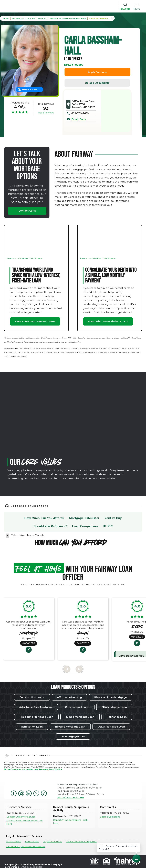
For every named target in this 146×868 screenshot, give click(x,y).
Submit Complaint (110, 817)
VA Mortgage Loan (73, 736)
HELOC (108, 526)
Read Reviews (46, 113)
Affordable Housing (69, 697)
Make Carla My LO (31, 89)
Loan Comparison (85, 526)
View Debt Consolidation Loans (108, 321)
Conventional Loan (77, 707)
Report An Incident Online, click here (70, 822)
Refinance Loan (117, 717)
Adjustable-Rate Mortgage (36, 707)
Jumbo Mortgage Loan (80, 717)
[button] (137, 6)
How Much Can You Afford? (44, 518)
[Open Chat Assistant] (137, 859)
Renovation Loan (32, 727)
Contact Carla (27, 211)
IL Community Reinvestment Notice (25, 846)
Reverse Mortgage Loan (70, 727)
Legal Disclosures (52, 842)
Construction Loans (32, 697)
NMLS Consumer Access (71, 797)
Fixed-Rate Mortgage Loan (36, 717)
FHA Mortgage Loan (114, 707)
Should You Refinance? (50, 526)
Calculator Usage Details (27, 535)
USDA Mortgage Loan (111, 727)
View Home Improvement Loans (35, 321)
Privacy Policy (14, 842)
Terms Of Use (32, 842)
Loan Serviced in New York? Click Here (24, 822)
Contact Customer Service (21, 817)
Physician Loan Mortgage (111, 697)
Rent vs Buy (113, 518)
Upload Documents (97, 83)
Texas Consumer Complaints (81, 842)
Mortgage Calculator (84, 518)
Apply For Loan (97, 72)
